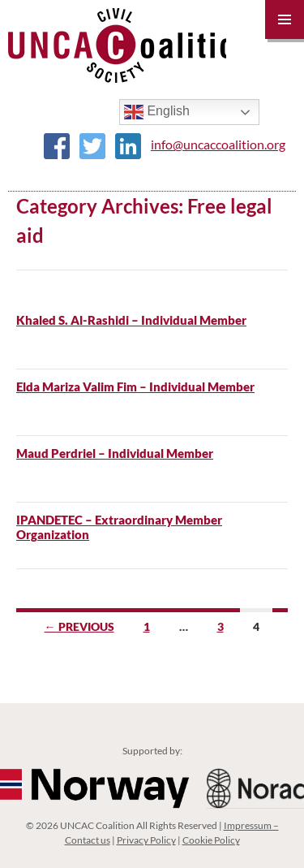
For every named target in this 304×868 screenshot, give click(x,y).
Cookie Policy (211, 840)
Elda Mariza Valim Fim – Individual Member (135, 386)
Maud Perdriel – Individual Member (115, 453)
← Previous (79, 626)
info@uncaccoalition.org (218, 144)
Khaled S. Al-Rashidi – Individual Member (131, 320)
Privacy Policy (146, 840)
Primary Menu (285, 19)
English (157, 112)
